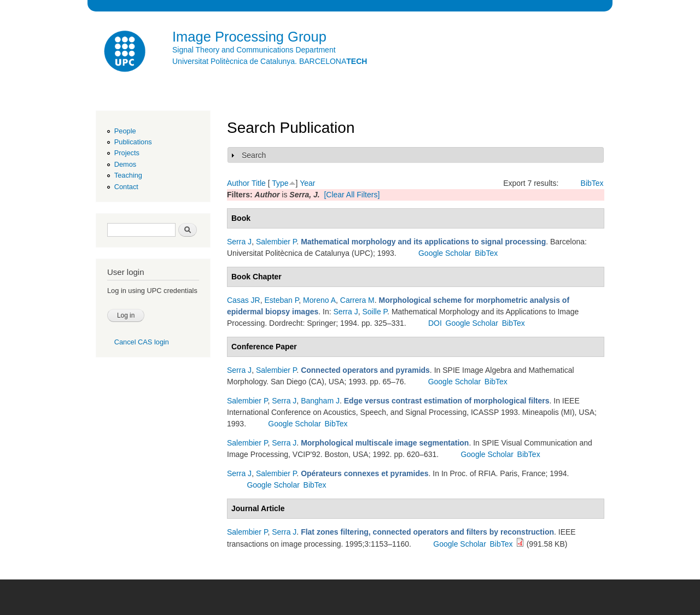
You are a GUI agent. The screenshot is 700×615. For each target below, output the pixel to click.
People (125, 131)
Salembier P (276, 242)
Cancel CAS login (142, 342)
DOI (435, 323)
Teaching (128, 175)
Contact (126, 187)
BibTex (592, 183)
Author (238, 183)
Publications (133, 142)
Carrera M (357, 300)
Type (280, 183)
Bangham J (320, 401)
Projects (127, 153)
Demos (125, 164)
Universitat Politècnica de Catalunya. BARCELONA (270, 61)
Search (254, 155)
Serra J (239, 242)
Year (307, 183)
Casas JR (244, 300)
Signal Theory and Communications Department (254, 50)
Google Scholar (445, 253)
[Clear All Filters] (352, 195)
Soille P (375, 312)
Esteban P (281, 300)
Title (259, 183)
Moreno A (319, 300)
